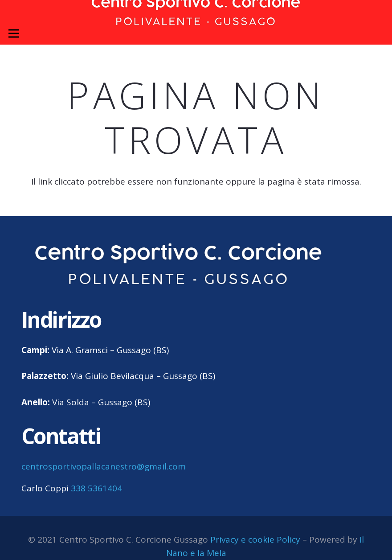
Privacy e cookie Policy (255, 539)
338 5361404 (96, 488)
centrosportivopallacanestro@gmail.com (104, 466)
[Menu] (14, 33)
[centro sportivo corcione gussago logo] (179, 265)
